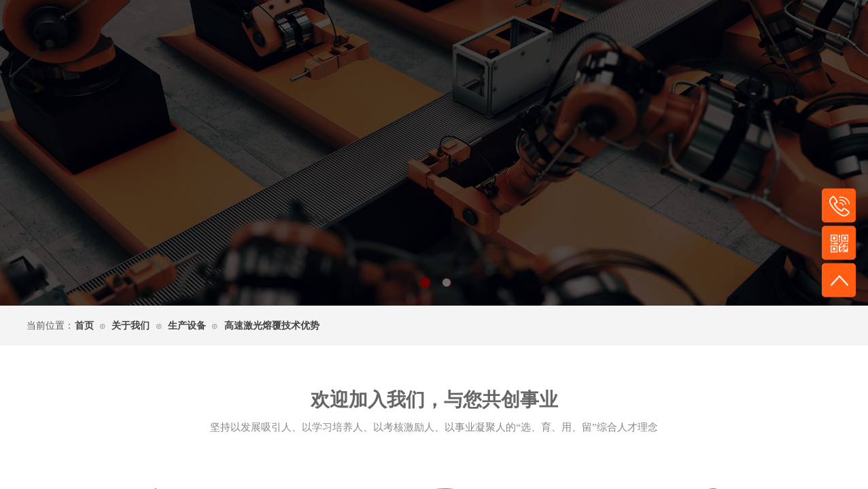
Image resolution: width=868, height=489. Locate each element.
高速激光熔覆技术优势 (272, 326)
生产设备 (187, 326)
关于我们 (131, 326)
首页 (84, 326)
